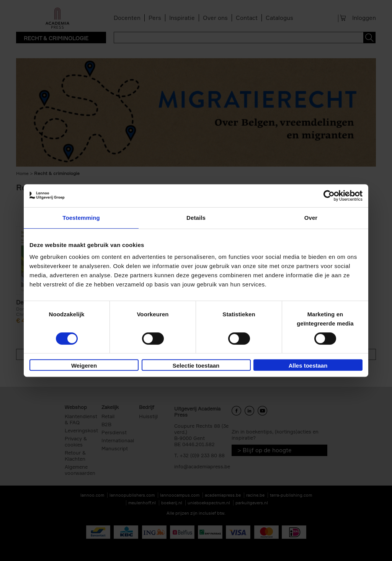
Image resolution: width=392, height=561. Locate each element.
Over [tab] (311, 218)
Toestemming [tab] (81, 218)
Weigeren (84, 366)
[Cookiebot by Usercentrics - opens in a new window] (329, 196)
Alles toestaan (308, 366)
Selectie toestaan (196, 366)
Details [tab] (196, 218)
